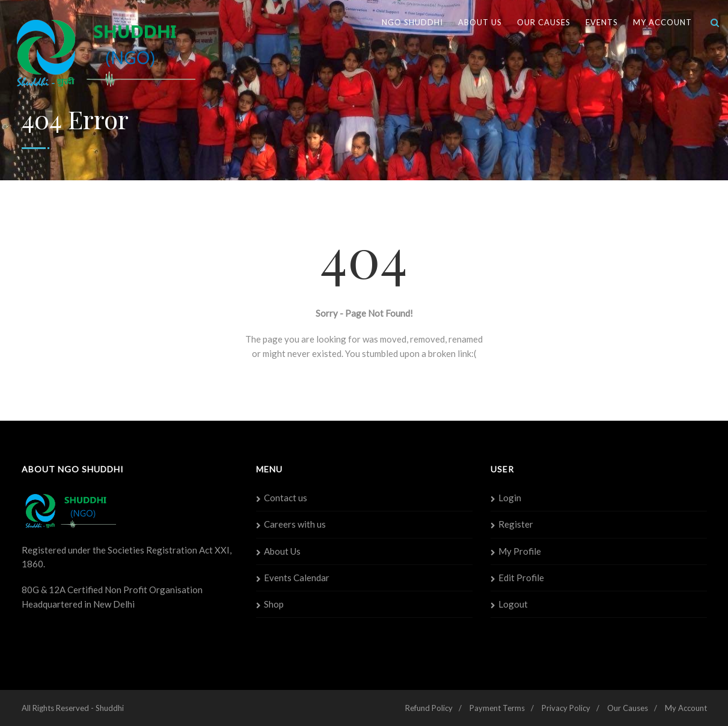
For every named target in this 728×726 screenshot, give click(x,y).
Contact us (286, 498)
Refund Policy (429, 708)
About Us (480, 22)
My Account (662, 22)
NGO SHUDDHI (412, 22)
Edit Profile (521, 578)
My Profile (520, 551)
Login (510, 498)
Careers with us (295, 524)
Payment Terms (497, 708)
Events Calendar (297, 578)
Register (516, 524)
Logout (513, 604)
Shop (274, 604)
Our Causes (544, 22)
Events (602, 22)
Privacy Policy (566, 708)
